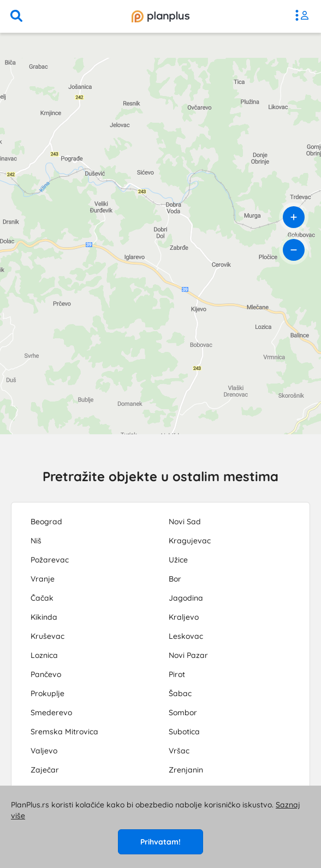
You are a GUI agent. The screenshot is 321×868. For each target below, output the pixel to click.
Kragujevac (190, 541)
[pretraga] (16, 16)
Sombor (183, 713)
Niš (36, 541)
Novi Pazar (188, 655)
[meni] (305, 16)
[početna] (160, 16)
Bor (175, 579)
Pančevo (46, 674)
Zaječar (45, 770)
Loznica (44, 655)
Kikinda (44, 617)
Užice (178, 560)
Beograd (46, 522)
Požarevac (50, 560)
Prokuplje (47, 693)
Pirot (177, 674)
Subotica (184, 732)
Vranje (43, 579)
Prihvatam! (160, 842)
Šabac (180, 693)
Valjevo (44, 751)
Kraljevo (184, 617)
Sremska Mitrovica (64, 732)
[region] (160, 234)
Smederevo (51, 713)
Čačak (42, 598)
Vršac (179, 751)
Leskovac (186, 636)
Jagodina (186, 598)
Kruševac (47, 636)
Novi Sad (185, 522)
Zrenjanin (186, 770)
